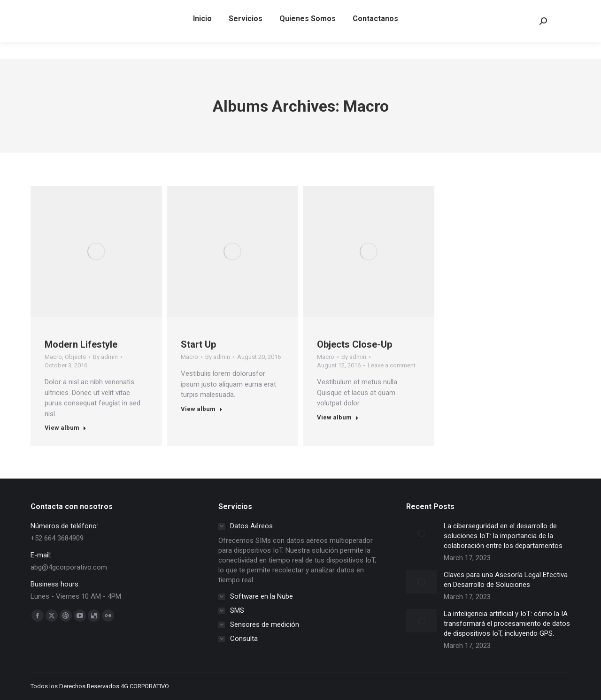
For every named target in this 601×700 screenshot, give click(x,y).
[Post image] (421, 533)
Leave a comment (392, 365)
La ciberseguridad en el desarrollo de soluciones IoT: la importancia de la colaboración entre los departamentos (503, 536)
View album (65, 428)
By (105, 357)
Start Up (198, 344)
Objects (75, 357)
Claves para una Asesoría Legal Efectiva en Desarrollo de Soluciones (506, 580)
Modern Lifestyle (81, 344)
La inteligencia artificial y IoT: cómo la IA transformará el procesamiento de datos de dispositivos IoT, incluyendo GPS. (507, 624)
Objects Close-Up (354, 344)
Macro (53, 357)
